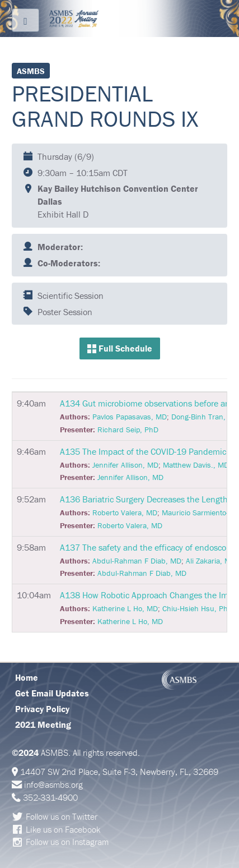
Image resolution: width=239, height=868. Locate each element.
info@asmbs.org (53, 784)
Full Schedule (120, 348)
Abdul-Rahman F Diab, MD (137, 561)
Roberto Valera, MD (125, 513)
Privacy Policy (42, 709)
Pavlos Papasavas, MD (130, 417)
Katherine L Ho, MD (125, 608)
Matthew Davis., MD (196, 465)
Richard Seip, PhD (128, 430)
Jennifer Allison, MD (125, 465)
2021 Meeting (43, 724)
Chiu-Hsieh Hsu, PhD (198, 608)
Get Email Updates (52, 693)
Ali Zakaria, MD (211, 561)
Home (27, 677)
